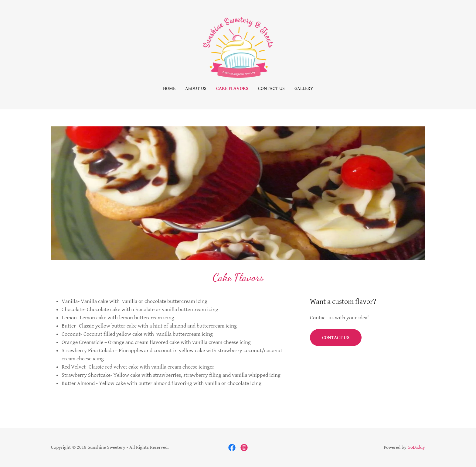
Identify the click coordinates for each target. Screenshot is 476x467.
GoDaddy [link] (416, 447)
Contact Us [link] (271, 89)
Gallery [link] (304, 89)
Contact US (336, 338)
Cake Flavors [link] (232, 89)
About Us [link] (196, 89)
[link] (238, 47)
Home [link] (169, 89)
